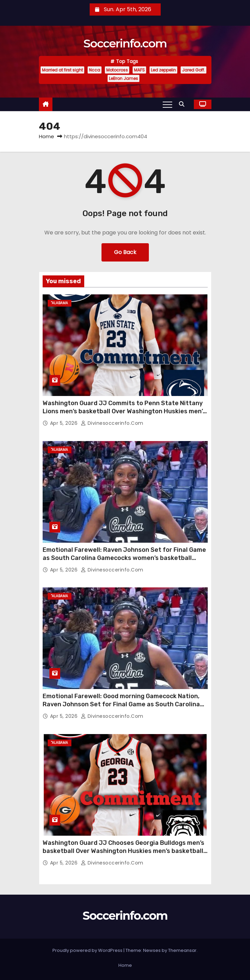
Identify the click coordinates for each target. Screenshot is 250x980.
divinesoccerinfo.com (112, 423)
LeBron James (123, 78)
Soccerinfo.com (125, 43)
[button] (183, 104)
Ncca (95, 70)
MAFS (139, 70)
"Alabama (60, 303)
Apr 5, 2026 (65, 423)
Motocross (117, 70)
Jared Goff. (194, 70)
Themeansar (182, 950)
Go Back (125, 252)
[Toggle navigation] (167, 104)
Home (47, 136)
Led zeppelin (163, 70)
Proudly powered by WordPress (88, 950)
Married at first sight (62, 70)
